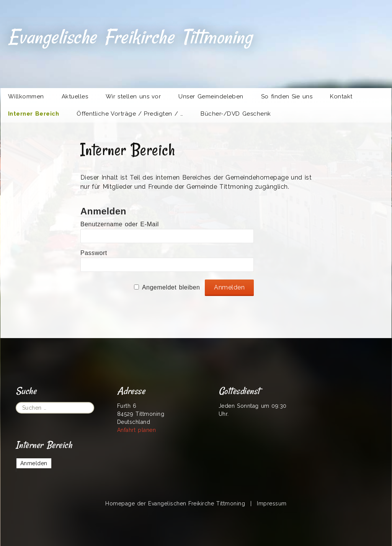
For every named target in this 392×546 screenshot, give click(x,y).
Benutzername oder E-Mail (120, 224)
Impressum (272, 503)
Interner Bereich (33, 114)
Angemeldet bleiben (171, 287)
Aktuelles (75, 96)
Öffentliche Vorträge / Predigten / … (130, 114)
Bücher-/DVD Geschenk (236, 114)
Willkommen (26, 96)
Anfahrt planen (136, 430)
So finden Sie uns (287, 96)
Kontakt (341, 96)
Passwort (94, 253)
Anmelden (34, 463)
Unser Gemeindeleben (211, 96)
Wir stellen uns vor (133, 96)
